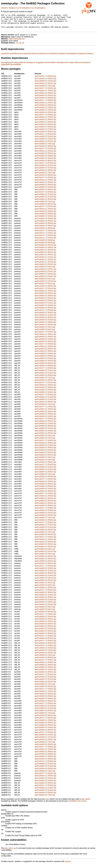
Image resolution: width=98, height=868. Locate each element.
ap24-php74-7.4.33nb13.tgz (45, 80)
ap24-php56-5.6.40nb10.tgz (45, 222)
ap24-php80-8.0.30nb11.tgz (45, 251)
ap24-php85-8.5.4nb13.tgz (45, 331)
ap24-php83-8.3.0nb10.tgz (45, 270)
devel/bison (54, 57)
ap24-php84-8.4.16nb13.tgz (45, 102)
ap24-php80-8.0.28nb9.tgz (45, 246)
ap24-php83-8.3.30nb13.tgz (45, 321)
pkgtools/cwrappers (86, 57)
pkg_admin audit (11, 852)
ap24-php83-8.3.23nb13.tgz (45, 111)
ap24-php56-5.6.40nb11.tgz (45, 225)
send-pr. (68, 865)
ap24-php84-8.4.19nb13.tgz (45, 326)
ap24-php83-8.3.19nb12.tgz (45, 278)
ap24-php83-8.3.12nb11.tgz (45, 273)
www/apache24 (7, 66)
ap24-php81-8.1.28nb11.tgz (45, 256)
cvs (17, 47)
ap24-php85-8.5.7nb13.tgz (45, 90)
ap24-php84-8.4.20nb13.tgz (45, 87)
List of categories (23, 8)
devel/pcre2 (31, 66)
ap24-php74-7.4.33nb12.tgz (45, 239)
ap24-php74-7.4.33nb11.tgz (45, 237)
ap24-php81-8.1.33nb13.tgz (45, 106)
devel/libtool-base (16, 57)
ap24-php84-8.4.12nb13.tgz (45, 133)
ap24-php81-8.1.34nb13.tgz (45, 94)
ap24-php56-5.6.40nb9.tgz (45, 232)
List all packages (38, 8)
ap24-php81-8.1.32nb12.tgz (45, 263)
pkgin (47, 803)
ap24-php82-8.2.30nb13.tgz (45, 97)
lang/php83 (40, 66)
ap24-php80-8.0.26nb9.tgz (45, 244)
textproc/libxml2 (20, 66)
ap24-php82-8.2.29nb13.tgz (45, 109)
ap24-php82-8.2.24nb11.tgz (45, 340)
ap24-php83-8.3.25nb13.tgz (45, 128)
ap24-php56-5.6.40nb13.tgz (45, 116)
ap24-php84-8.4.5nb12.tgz (45, 287)
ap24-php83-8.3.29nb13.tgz (45, 99)
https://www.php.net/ (17, 43)
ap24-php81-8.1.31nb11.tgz (45, 261)
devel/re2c (5, 57)
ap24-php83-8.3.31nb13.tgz (45, 85)
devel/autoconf (43, 57)
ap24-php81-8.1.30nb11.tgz (45, 258)
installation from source (77, 805)
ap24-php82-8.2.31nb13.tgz (45, 82)
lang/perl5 (62, 57)
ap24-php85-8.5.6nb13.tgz (45, 333)
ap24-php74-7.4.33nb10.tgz (45, 234)
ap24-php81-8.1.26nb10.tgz (45, 254)
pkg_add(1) (86, 803)
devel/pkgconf (72, 57)
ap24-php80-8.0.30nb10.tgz (45, 249)
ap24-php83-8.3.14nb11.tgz (45, 275)
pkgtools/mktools (30, 57)
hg (20, 47)
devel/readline (50, 66)
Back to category (9, 8)
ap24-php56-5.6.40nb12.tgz (45, 227)
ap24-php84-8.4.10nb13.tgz (45, 114)
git (23, 47)
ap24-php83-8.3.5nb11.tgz (45, 283)
